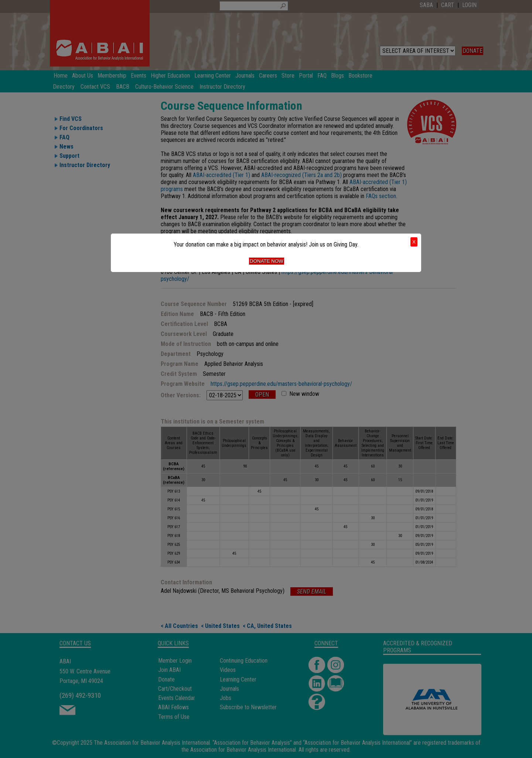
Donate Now (267, 261)
